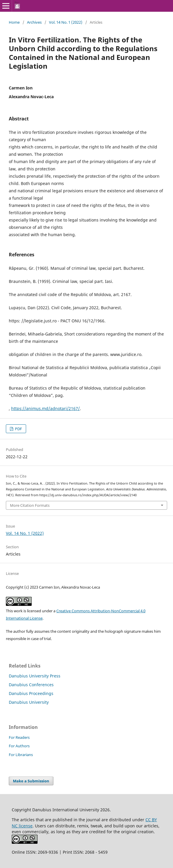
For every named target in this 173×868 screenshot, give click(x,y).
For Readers (19, 737)
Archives (34, 22)
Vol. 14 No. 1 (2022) (66, 22)
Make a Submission (31, 781)
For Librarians (21, 755)
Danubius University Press (35, 676)
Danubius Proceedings (31, 693)
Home (14, 22)
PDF (18, 429)
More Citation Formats (30, 505)
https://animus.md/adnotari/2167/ (45, 408)
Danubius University (29, 702)
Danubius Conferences (31, 685)
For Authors (19, 746)
